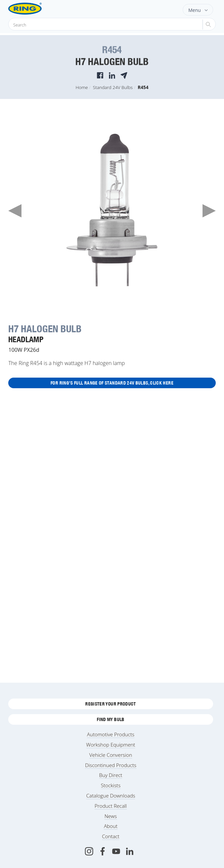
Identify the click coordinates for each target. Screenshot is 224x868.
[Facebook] (103, 851)
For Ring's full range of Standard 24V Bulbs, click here (112, 383)
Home (82, 87)
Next (209, 211)
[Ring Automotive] (36, 9)
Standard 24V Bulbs (113, 87)
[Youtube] (116, 851)
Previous (15, 211)
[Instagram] (89, 851)
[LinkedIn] (130, 851)
